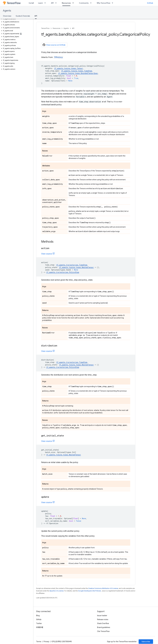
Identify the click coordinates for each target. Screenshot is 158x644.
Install (31, 3)
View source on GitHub (54, 45)
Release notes (103, 619)
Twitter (39, 623)
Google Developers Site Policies (90, 591)
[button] (16, 19)
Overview (7, 16)
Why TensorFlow (104, 3)
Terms (39, 642)
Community (84, 3)
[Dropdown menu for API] (57, 3)
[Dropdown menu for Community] (92, 3)
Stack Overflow (103, 623)
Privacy (46, 642)
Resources (57, 28)
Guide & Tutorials (23, 16)
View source (47, 254)
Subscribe (146, 642)
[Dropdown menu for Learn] (46, 3)
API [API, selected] (36, 16)
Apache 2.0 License (57, 591)
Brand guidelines (104, 627)
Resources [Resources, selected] (66, 3)
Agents (7, 11)
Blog (38, 616)
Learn (40, 3)
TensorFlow (45, 28)
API (52, 3)
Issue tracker (102, 616)
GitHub (150, 3)
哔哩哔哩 (40, 627)
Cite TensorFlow (103, 631)
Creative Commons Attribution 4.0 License (103, 588)
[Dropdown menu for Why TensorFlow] (113, 3)
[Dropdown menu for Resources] (74, 3)
